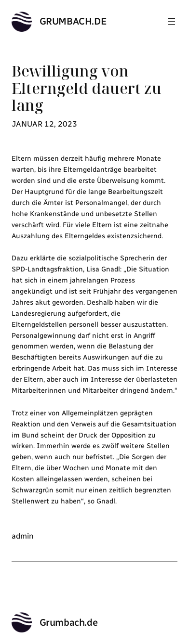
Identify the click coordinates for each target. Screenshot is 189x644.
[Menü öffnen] (172, 22)
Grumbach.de (73, 21)
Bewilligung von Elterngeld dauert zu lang (87, 88)
